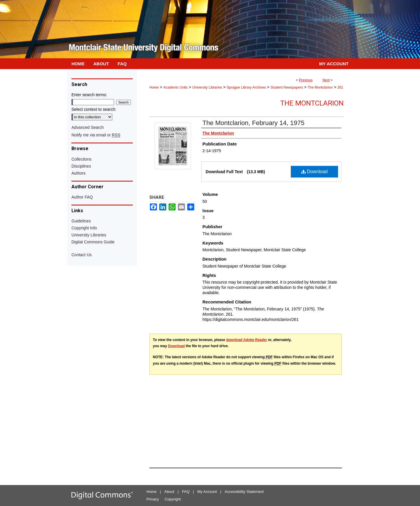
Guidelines (81, 221)
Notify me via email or (96, 135)
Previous (306, 80)
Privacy (153, 499)
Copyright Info (84, 228)
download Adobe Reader (246, 340)
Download (315, 172)
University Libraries (207, 87)
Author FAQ (82, 197)
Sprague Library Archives (246, 87)
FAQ (186, 492)
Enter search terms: (89, 95)
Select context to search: (94, 109)
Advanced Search (88, 127)
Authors (78, 173)
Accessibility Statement (244, 492)
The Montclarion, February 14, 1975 (253, 123)
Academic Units (175, 87)
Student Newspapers (287, 87)
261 (340, 87)
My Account (207, 492)
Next (326, 80)
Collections (81, 159)
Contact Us (82, 255)
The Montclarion (320, 87)
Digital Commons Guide (93, 242)
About (169, 492)
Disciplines (81, 166)
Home (154, 87)
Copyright (173, 499)
